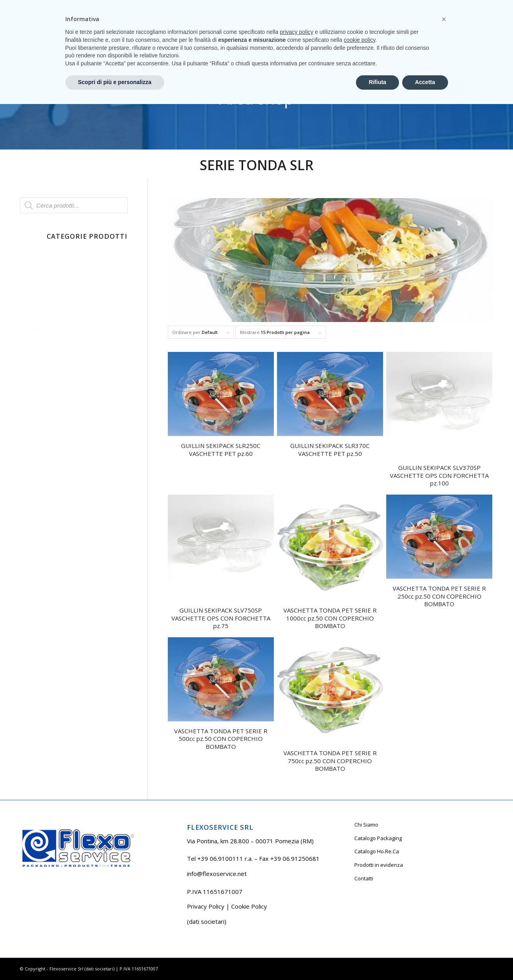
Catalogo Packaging (378, 838)
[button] (444, 895)
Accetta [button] (425, 958)
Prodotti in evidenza (379, 865)
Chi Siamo (366, 825)
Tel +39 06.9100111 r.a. (44, 6)
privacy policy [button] (297, 908)
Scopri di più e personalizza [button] (115, 958)
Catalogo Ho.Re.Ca (377, 851)
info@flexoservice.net (217, 874)
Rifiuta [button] (377, 958)
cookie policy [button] (359, 916)
